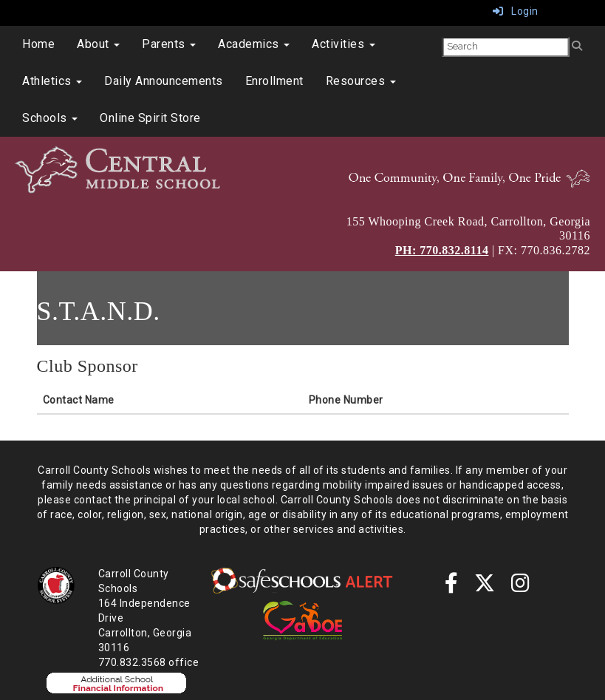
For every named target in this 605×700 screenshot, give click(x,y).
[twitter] (485, 587)
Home (38, 44)
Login (516, 11)
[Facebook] (452, 587)
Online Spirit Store (150, 118)
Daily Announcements (164, 81)
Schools (50, 118)
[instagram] (521, 587)
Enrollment (274, 81)
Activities (343, 44)
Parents (169, 44)
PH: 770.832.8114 (442, 250)
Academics (254, 44)
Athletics (52, 81)
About (98, 44)
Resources (361, 81)
